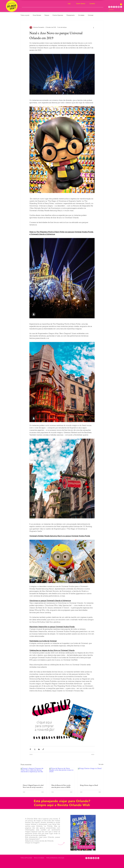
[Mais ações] (94, 27)
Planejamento (71, 15)
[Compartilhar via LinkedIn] (39, 749)
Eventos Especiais (58, 15)
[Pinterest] (114, 7)
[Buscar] (113, 10)
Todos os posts (25, 15)
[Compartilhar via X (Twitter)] (35, 749)
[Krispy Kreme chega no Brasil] (91, 775)
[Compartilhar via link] (43, 749)
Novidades (81, 15)
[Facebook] (112, 7)
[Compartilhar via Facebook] (30, 749)
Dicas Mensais (37, 15)
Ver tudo (101, 764)
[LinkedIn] (121, 7)
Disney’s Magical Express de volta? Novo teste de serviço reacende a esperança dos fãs (33, 786)
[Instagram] (109, 7)
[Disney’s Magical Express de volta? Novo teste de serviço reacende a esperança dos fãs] (33, 775)
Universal (91, 15)
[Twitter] (116, 7)
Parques (47, 15)
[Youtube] (119, 7)
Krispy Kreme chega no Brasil (89, 785)
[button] (121, 4)
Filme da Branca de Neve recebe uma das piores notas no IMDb (61, 786)
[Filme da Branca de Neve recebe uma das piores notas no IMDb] (62, 775)
